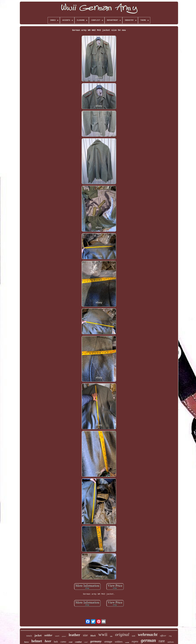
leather (74, 635)
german (148, 640)
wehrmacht (148, 635)
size (85, 635)
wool (86, 642)
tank (134, 636)
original (122, 634)
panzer (64, 636)
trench (29, 636)
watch (57, 636)
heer (48, 641)
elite (111, 636)
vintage (108, 642)
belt (56, 642)
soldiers (119, 642)
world (127, 642)
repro (135, 641)
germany (96, 641)
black (93, 636)
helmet (37, 641)
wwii (103, 634)
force (26, 642)
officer (163, 636)
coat (71, 642)
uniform (171, 642)
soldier (48, 635)
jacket (38, 635)
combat (78, 642)
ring (170, 636)
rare (162, 641)
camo (63, 642)
